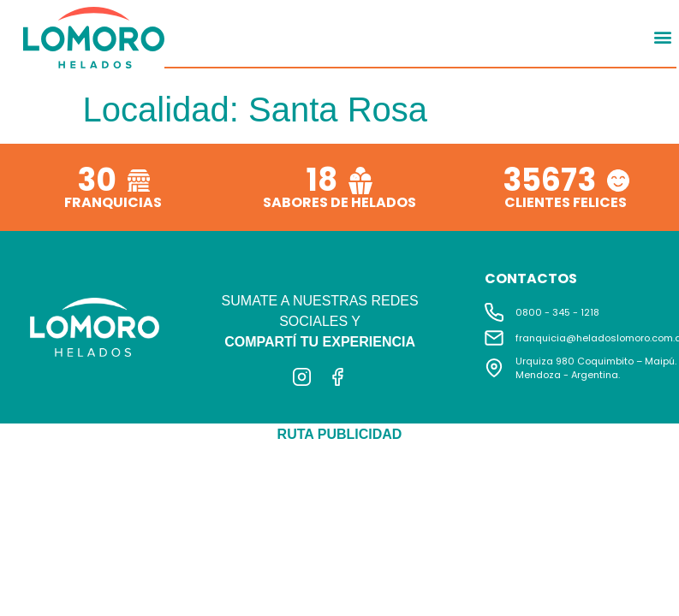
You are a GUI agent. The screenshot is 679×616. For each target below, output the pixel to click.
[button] (662, 36)
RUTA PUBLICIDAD (340, 434)
